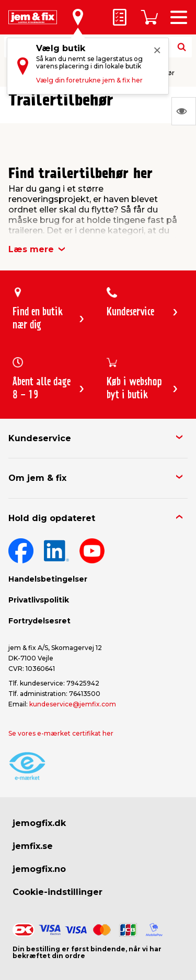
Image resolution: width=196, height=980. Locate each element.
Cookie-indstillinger (57, 892)
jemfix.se (33, 846)
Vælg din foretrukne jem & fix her (89, 80)
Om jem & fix (37, 478)
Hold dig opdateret (52, 518)
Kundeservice (40, 438)
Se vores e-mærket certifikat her (61, 733)
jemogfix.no (39, 869)
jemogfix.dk (39, 823)
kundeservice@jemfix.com (73, 704)
